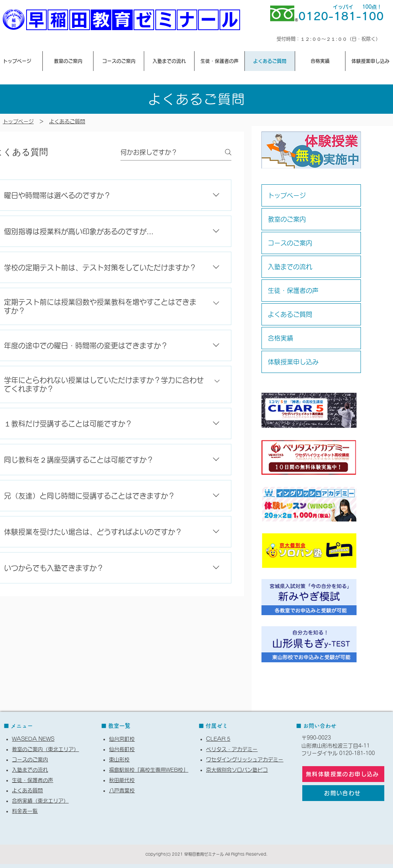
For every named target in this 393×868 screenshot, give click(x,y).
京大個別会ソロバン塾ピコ (237, 770)
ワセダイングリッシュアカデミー (245, 760)
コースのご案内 (290, 243)
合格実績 (280, 338)
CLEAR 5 (218, 739)
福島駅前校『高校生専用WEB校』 (149, 770)
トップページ (287, 195)
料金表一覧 (25, 811)
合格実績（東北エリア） (40, 801)
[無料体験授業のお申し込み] (343, 774)
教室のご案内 (287, 219)
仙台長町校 (122, 749)
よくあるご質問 (67, 121)
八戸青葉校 (122, 791)
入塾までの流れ (290, 267)
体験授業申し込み (293, 362)
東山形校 (119, 760)
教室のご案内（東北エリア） (45, 749)
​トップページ (18, 121)
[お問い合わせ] (343, 793)
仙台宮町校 (122, 739)
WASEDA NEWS (33, 739)
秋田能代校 (122, 780)
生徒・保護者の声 (293, 291)
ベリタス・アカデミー (232, 749)
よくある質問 (27, 791)
